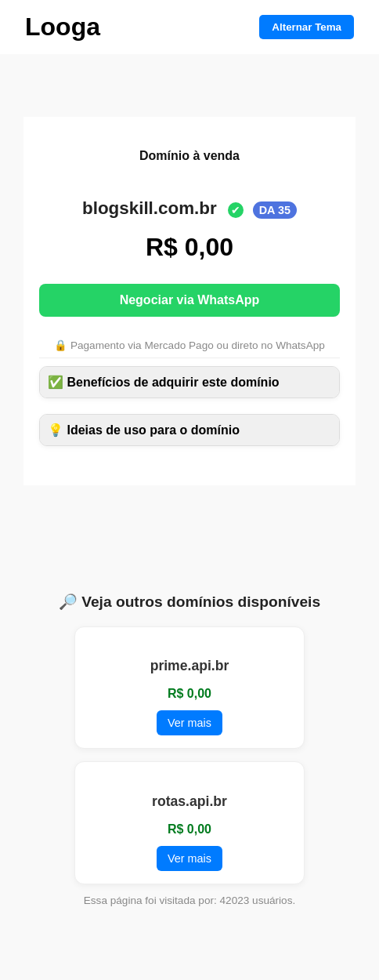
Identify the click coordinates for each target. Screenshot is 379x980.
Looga (63, 27)
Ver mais (189, 723)
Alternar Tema (307, 27)
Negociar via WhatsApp (190, 300)
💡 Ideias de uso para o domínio (144, 430)
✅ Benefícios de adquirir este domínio (164, 382)
